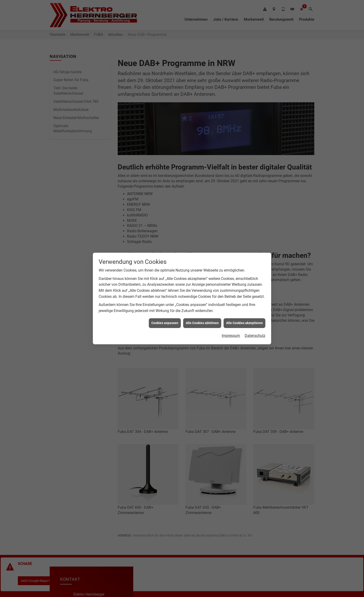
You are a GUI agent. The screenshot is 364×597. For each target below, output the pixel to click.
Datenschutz (255, 336)
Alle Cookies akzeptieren (244, 323)
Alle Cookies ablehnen (202, 323)
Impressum (231, 336)
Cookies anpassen (165, 323)
